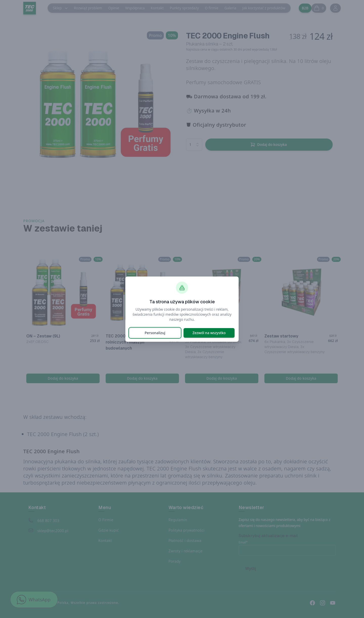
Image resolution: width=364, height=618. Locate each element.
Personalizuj (155, 333)
